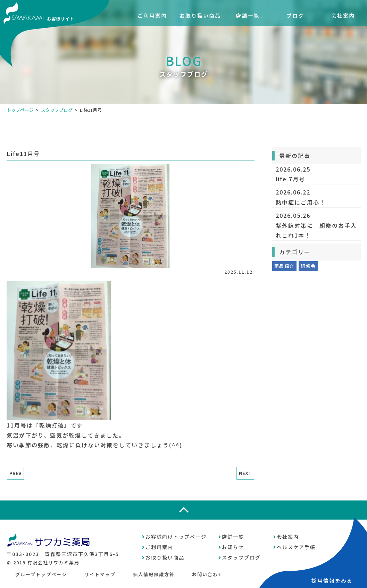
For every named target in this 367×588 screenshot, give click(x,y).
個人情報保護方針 (154, 574)
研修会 (308, 266)
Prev (15, 473)
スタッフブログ (57, 110)
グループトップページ (41, 574)
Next (245, 473)
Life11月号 (23, 154)
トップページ (20, 110)
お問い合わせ (208, 574)
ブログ (295, 15)
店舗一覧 (248, 15)
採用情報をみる (332, 581)
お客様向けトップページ (176, 537)
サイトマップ (100, 574)
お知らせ (233, 547)
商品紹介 (284, 266)
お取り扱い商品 (200, 15)
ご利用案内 (152, 15)
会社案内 (343, 15)
